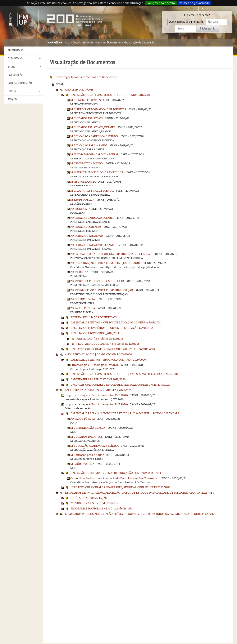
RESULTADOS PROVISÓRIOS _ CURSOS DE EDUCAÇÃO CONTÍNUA (112, 328)
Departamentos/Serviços (86, 42)
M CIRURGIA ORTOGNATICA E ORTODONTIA (98, 109)
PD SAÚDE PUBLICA (83, 308)
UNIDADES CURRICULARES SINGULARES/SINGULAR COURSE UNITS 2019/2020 (121, 384)
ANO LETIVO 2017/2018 (79, 89)
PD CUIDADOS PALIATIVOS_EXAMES (93, 245)
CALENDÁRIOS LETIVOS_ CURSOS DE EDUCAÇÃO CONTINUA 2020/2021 (116, 473)
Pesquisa (13, 99)
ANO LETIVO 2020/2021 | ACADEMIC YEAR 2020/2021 (98, 390)
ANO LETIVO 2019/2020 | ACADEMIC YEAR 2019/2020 (98, 354)
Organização (15, 58)
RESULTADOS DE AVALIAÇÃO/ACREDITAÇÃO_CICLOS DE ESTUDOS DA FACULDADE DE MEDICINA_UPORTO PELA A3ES (139, 492)
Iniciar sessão (208, 29)
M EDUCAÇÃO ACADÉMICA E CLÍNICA (94, 446)
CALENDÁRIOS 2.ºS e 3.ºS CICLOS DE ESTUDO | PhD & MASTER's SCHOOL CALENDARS (125, 374)
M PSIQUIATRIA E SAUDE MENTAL (92, 190)
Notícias (13, 91)
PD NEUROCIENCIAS (83, 299)
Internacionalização (20, 83)
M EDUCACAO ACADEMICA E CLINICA (94, 136)
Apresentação (16, 50)
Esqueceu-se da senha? (197, 15)
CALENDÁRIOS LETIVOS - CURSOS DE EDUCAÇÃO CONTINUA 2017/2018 (116, 322)
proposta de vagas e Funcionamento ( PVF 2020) (96, 395)
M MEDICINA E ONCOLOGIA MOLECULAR (97, 172)
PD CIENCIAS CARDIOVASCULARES (92, 218)
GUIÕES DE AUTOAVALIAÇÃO (89, 498)
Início (67, 42)
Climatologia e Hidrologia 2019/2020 (94, 365)
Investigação (15, 75)
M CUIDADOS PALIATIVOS (87, 118)
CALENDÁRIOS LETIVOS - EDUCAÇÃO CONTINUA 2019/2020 (108, 359)
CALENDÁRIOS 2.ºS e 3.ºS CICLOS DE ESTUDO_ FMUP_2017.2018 (111, 95)
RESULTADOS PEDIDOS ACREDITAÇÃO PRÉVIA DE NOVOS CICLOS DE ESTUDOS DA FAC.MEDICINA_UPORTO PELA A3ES (140, 514)
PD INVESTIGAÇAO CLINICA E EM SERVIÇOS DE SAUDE (105, 263)
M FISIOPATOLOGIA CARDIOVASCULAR (95, 154)
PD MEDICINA (79, 272)
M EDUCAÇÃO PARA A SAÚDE (89, 145)
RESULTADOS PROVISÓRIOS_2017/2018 (95, 333)
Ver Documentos (112, 42)
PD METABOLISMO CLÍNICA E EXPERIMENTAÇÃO (102, 290)
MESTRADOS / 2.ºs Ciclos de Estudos (100, 338)
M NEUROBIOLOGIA (83, 181)
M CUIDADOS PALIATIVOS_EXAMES (93, 127)
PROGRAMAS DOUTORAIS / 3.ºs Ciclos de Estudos (108, 344)
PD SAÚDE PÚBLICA (83, 419)
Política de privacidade (194, 3)
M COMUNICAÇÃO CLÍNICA (88, 428)
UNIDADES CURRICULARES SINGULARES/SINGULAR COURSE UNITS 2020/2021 (120, 487)
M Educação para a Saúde (87, 455)
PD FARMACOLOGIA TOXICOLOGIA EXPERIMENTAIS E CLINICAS (111, 254)
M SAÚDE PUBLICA (82, 199)
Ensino (12, 67)
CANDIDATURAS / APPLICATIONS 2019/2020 (98, 379)
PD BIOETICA (79, 209)
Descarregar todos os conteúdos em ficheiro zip (86, 77)
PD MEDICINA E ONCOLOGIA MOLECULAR (97, 281)
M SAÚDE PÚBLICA (83, 464)
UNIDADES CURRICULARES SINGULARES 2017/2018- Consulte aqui (113, 349)
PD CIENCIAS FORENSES (86, 227)
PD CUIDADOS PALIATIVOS (87, 236)
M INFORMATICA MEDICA (87, 163)
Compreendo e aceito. (161, 3)
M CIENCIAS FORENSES (86, 100)
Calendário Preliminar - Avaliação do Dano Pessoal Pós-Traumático (115, 478)
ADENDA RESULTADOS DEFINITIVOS (94, 317)
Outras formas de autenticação (186, 22)
